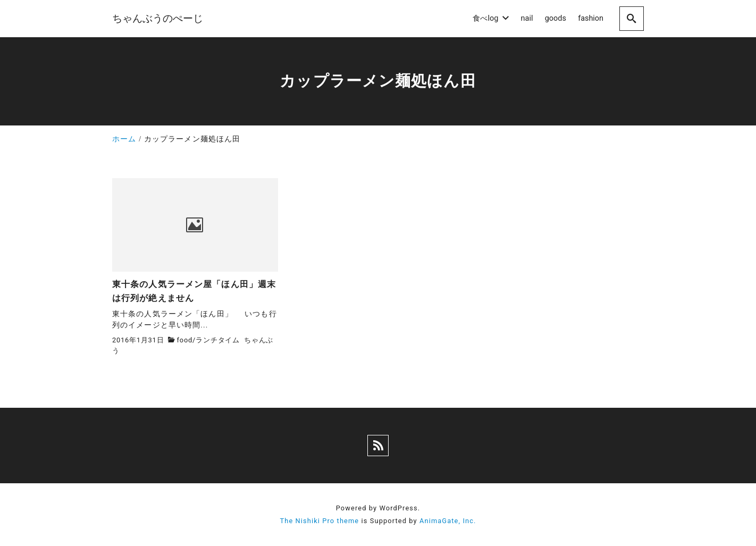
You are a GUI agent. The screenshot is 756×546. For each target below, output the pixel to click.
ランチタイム (218, 340)
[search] (632, 18)
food (185, 340)
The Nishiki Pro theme (319, 521)
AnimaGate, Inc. (448, 521)
